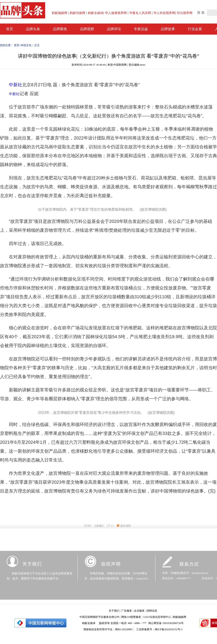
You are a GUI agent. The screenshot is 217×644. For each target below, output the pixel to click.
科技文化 (26, 45)
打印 (88, 526)
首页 (17, 45)
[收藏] (99, 526)
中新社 (15, 85)
